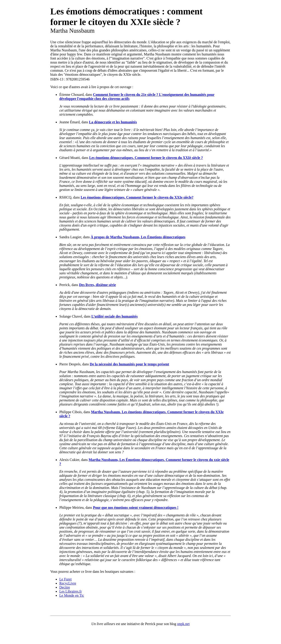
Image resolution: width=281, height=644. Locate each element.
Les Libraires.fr (71, 591)
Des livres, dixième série (98, 285)
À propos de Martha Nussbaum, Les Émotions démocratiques (138, 237)
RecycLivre (68, 583)
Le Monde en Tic (72, 595)
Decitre (65, 587)
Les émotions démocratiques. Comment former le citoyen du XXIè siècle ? (146, 158)
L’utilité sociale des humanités (114, 316)
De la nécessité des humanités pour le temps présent (129, 364)
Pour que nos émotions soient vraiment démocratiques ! (136, 508)
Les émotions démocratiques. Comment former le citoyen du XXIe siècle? (137, 197)
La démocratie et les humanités (113, 122)
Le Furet (66, 579)
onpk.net (183, 624)
